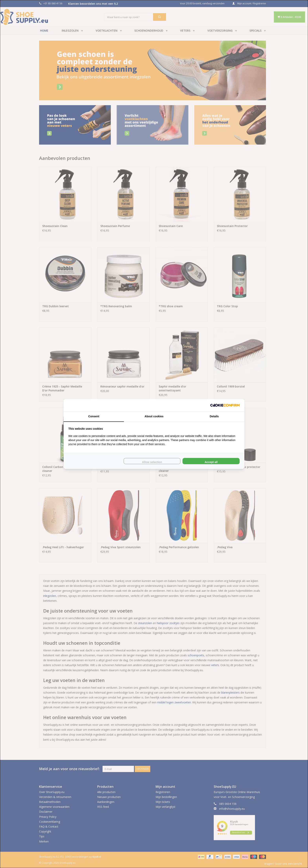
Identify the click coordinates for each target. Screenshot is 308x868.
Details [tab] (214, 416)
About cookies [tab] (154, 416)
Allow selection (152, 462)
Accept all (211, 462)
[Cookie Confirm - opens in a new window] (225, 405)
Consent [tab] (94, 416)
